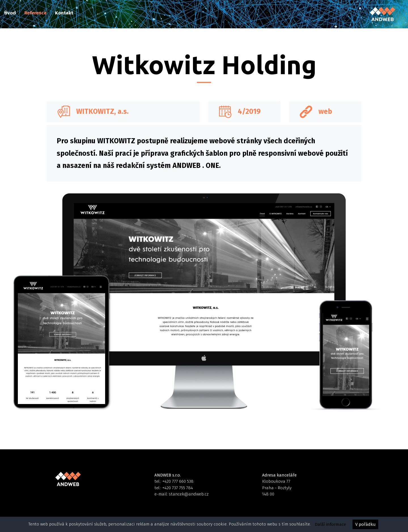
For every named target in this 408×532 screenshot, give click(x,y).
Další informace (330, 524)
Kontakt (64, 13)
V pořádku (365, 524)
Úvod (10, 13)
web (325, 112)
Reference (35, 13)
